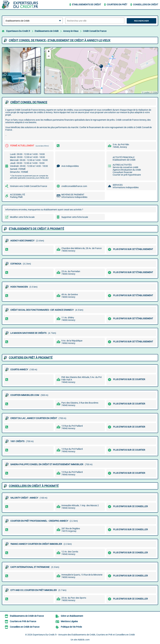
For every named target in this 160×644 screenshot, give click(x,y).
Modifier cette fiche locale (22, 217)
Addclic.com (84, 640)
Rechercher (141, 21)
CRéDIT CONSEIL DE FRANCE (29, 102)
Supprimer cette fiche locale (75, 217)
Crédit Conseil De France (95, 31)
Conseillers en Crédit (146, 5)
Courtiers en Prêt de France (23, 621)
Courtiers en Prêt (117, 5)
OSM (155, 93)
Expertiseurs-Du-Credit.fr (18, 31)
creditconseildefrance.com (74, 186)
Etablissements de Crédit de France (27, 616)
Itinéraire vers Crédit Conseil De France (29, 186)
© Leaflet (146, 93)
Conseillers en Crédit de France (25, 627)
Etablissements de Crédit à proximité (36, 229)
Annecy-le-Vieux (71, 31)
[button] (101, 68)
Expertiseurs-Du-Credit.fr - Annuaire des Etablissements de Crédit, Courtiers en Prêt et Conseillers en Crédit (84, 635)
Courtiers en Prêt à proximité (31, 358)
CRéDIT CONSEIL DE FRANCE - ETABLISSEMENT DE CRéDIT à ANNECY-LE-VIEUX (60, 40)
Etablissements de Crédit (86, 5)
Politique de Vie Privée (71, 627)
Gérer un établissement (72, 616)
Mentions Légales (69, 621)
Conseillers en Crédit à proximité (34, 486)
